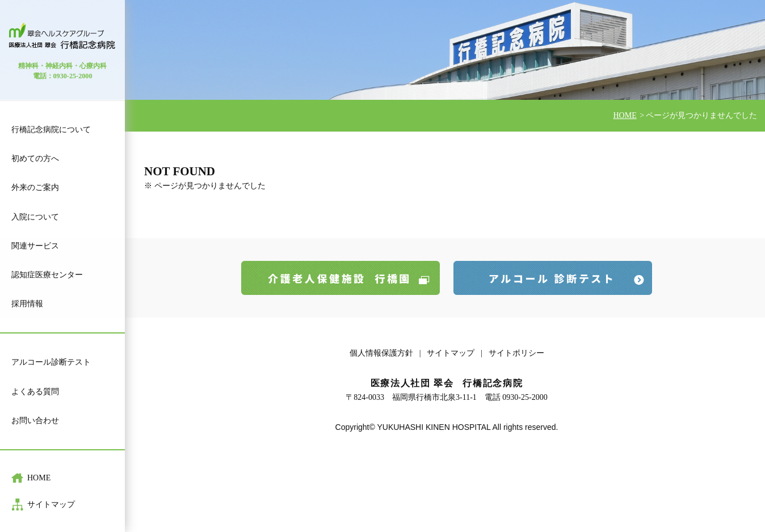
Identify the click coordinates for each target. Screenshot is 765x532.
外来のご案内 (35, 187)
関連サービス (35, 246)
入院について (35, 217)
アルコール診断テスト (51, 362)
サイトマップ (51, 504)
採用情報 (27, 304)
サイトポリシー (516, 353)
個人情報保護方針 (381, 353)
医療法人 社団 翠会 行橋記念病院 (62, 36)
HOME (39, 478)
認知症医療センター (47, 275)
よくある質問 (35, 392)
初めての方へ (35, 159)
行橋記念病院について (51, 130)
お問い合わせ (35, 421)
